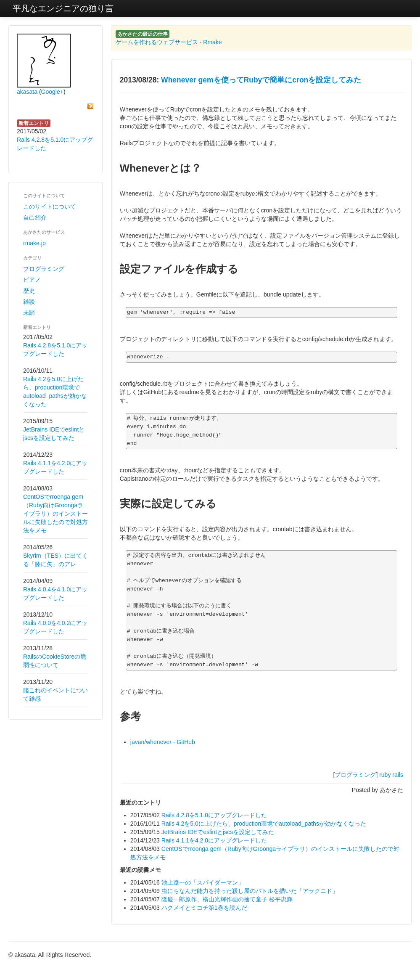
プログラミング (44, 269)
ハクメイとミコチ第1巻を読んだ (204, 908)
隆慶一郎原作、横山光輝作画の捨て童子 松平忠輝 (227, 899)
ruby (385, 775)
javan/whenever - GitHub (163, 742)
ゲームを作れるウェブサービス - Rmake (169, 42)
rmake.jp (34, 243)
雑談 (29, 302)
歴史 (29, 291)
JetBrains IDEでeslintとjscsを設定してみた (218, 832)
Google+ (52, 92)
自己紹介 (35, 217)
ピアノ (32, 280)
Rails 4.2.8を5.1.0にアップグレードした (214, 815)
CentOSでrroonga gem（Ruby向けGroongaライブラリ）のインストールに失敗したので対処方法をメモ (55, 514)
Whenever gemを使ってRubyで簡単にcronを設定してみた (261, 80)
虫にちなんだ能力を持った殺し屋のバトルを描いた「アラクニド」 (250, 891)
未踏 (29, 313)
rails (398, 775)
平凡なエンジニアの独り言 (63, 8)
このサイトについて (50, 207)
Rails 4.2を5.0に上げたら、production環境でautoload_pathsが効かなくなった (264, 824)
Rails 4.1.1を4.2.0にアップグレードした (214, 840)
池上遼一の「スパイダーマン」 (203, 882)
